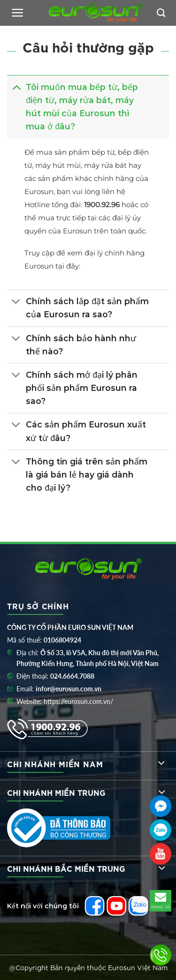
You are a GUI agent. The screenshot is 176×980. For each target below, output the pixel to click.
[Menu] (18, 13)
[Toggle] (16, 87)
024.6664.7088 (72, 676)
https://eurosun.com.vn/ (78, 701)
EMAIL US (161, 900)
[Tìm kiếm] (161, 13)
